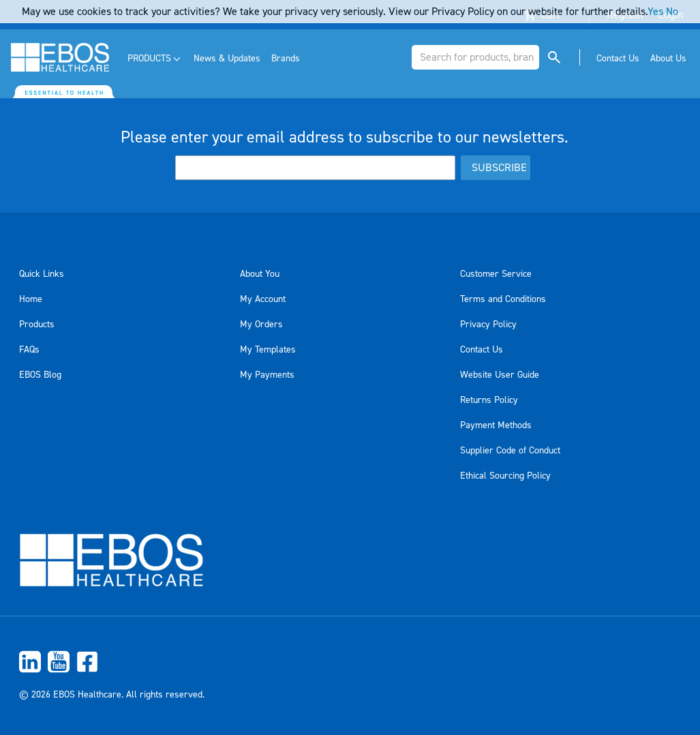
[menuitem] (155, 59)
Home (31, 299)
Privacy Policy (488, 325)
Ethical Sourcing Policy (505, 476)
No (672, 12)
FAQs (29, 350)
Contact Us (482, 350)
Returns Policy (489, 400)
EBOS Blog (40, 375)
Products (37, 325)
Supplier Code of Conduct (510, 451)
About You (260, 274)
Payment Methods (496, 425)
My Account (263, 299)
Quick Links (42, 274)
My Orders (261, 325)
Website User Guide (500, 375)
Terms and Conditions (503, 299)
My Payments (267, 375)
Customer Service (496, 274)
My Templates (268, 350)
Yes (655, 12)
